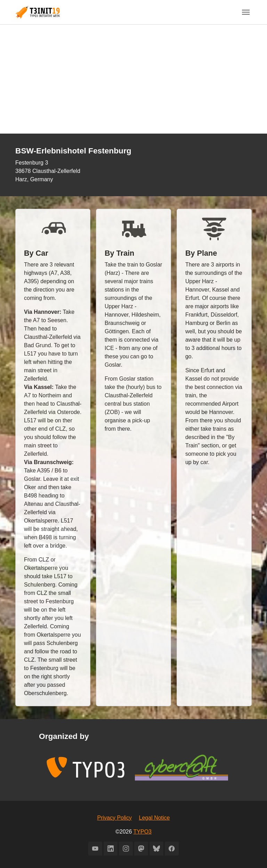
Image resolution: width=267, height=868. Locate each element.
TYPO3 (143, 832)
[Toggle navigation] (246, 12)
